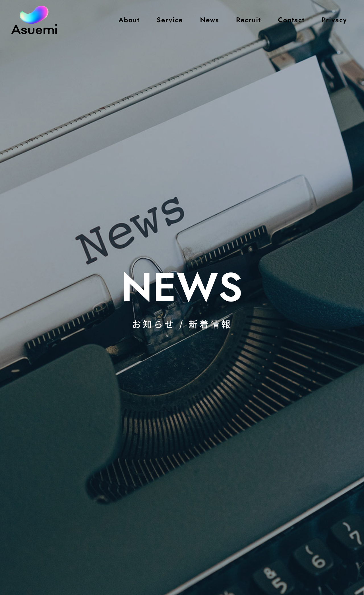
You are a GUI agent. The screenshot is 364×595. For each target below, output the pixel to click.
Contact (291, 20)
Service (170, 20)
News (209, 20)
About (129, 20)
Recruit (248, 20)
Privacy (334, 20)
